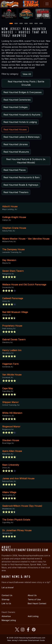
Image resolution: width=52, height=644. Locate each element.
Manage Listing (9, 620)
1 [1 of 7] (11, 24)
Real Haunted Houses (15, 129)
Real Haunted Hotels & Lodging (20, 122)
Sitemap (6, 599)
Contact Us (7, 595)
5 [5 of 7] (31, 24)
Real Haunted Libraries (16, 144)
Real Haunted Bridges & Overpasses (23, 92)
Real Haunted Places (15, 170)
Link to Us (6, 603)
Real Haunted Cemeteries (17, 100)
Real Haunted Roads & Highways (21, 185)
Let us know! (8, 587)
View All (27, 74)
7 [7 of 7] (41, 24)
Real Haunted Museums (16, 152)
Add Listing (33, 616)
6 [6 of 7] (36, 24)
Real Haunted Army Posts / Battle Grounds (26, 83)
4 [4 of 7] (26, 24)
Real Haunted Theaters (16, 192)
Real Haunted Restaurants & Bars (21, 177)
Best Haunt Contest (37, 603)
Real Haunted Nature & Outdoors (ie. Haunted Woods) (26, 161)
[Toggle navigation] (47, 4)
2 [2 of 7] (16, 24)
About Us (32, 595)
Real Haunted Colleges (16, 107)
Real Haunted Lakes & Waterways (21, 137)
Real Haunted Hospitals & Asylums (22, 115)
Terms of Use (34, 599)
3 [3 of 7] (21, 24)
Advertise (6, 616)
